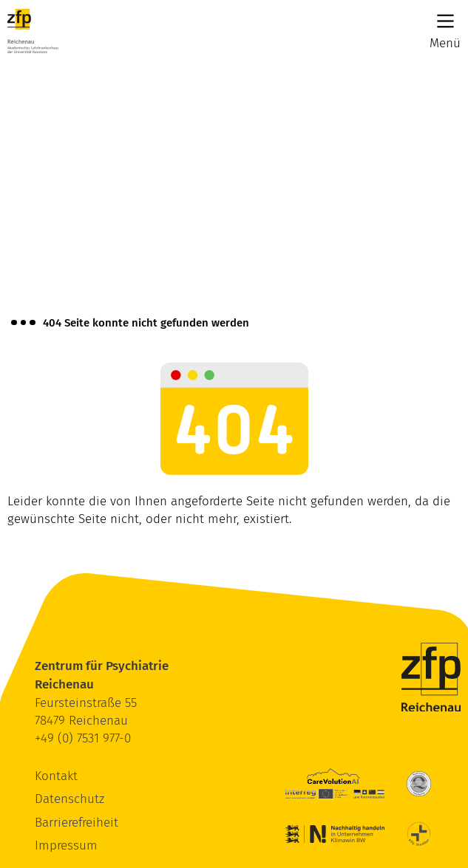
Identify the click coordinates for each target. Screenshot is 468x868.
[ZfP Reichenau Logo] (33, 31)
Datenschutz (69, 799)
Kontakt (56, 776)
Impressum (66, 845)
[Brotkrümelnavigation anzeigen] (23, 323)
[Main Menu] (445, 21)
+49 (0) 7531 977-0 (83, 738)
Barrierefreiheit (77, 823)
